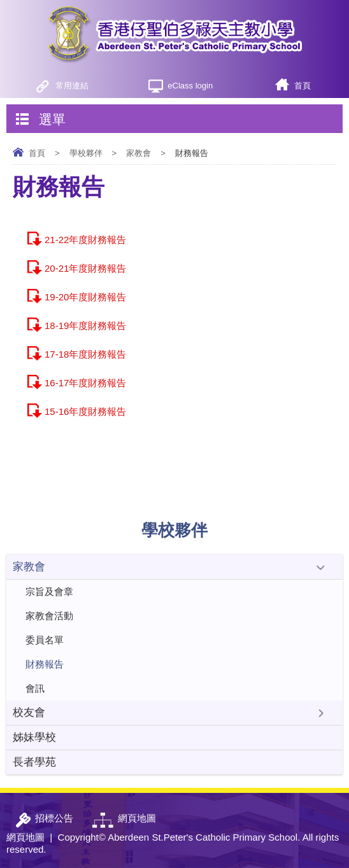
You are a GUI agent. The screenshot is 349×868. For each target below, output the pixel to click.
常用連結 (72, 86)
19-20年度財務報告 (85, 297)
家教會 (139, 153)
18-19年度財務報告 (85, 325)
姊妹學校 (34, 737)
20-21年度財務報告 (85, 268)
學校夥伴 (86, 153)
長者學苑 (34, 762)
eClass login (190, 86)
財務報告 (45, 664)
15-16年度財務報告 (85, 411)
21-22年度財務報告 (85, 240)
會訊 (35, 688)
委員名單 (45, 640)
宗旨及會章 (49, 591)
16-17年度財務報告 (85, 383)
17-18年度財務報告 (85, 354)
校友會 (29, 712)
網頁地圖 (25, 837)
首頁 (303, 86)
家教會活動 (49, 616)
